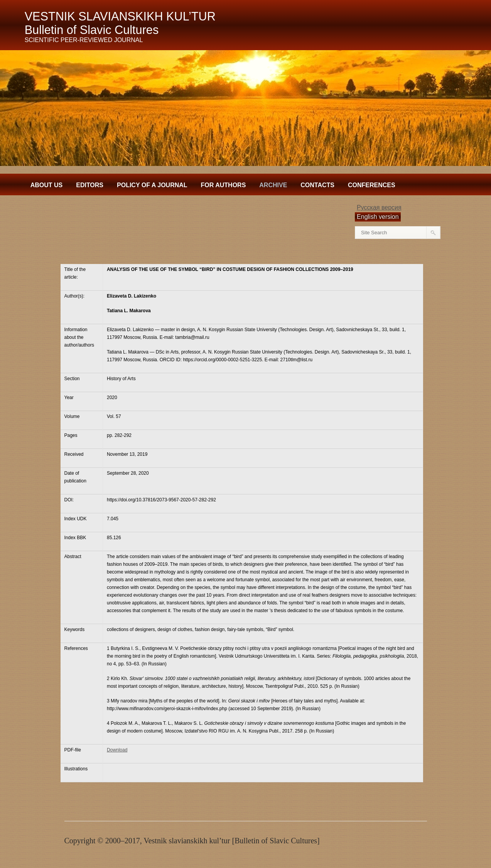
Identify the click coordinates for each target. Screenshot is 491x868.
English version (378, 217)
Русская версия (379, 207)
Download (117, 750)
